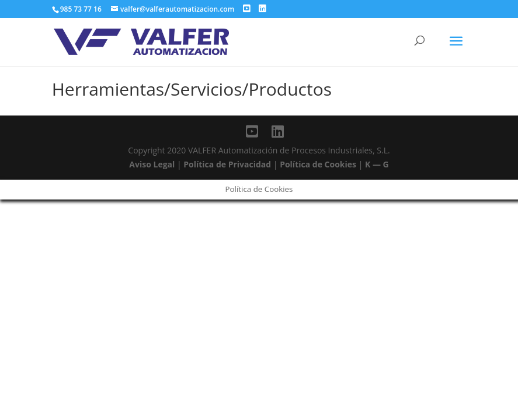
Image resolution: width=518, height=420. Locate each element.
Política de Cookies (318, 164)
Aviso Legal (152, 164)
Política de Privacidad (227, 164)
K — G (377, 164)
